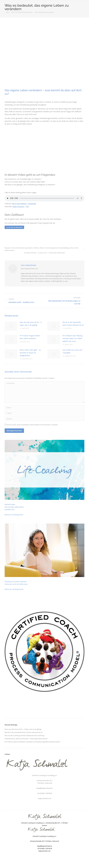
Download (32, 204)
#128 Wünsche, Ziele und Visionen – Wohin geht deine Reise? (26, 739)
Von (30, 253)
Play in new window (19, 204)
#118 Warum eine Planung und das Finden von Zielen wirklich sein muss (72, 338)
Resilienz (36, 248)
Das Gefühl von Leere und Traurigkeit (72, 351)
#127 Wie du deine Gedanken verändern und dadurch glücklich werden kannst (32, 742)
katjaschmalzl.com (45, 798)
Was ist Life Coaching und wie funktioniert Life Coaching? (25, 735)
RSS (28, 206)
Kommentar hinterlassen (57, 253)
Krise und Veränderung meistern (22, 248)
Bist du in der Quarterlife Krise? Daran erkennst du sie (73, 324)
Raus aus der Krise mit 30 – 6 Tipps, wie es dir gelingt (31, 324)
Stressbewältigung (64, 248)
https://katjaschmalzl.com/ (29, 269)
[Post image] (11, 326)
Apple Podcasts (18, 206)
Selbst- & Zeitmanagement (49, 248)
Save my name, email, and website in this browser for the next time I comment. (32, 425)
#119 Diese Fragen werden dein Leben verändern (30, 337)
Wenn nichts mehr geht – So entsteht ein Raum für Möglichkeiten (30, 353)
